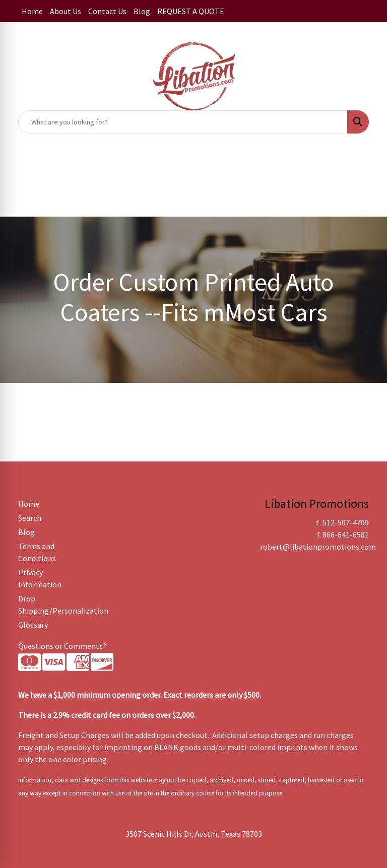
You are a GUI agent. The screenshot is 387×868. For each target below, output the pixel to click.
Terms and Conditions (37, 552)
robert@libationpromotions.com (318, 547)
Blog (142, 11)
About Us (66, 11)
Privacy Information (40, 578)
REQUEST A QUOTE (191, 11)
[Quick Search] (183, 122)
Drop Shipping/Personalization (42, 605)
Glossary (33, 625)
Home (32, 11)
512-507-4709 (346, 522)
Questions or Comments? (62, 646)
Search (30, 518)
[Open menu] (367, 167)
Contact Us (107, 11)
